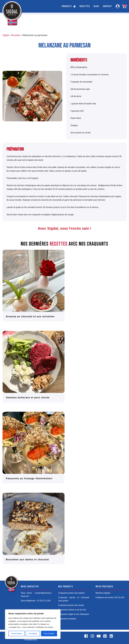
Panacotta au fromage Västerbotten (29, 478)
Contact (107, 6)
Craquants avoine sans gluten (71, 593)
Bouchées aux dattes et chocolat (27, 560)
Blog (96, 6)
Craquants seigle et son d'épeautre (74, 614)
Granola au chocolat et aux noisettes (30, 317)
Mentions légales (103, 593)
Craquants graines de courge (71, 605)
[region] (33, 624)
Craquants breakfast (67, 619)
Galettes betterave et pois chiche (28, 398)
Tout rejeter (33, 634)
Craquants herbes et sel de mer (72, 610)
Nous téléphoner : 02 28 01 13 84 (36, 601)
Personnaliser (17, 634)
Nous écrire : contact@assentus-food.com (36, 595)
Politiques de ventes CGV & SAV (110, 597)
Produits (67, 6)
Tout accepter (49, 634)
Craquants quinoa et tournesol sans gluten (74, 599)
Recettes (85, 6)
